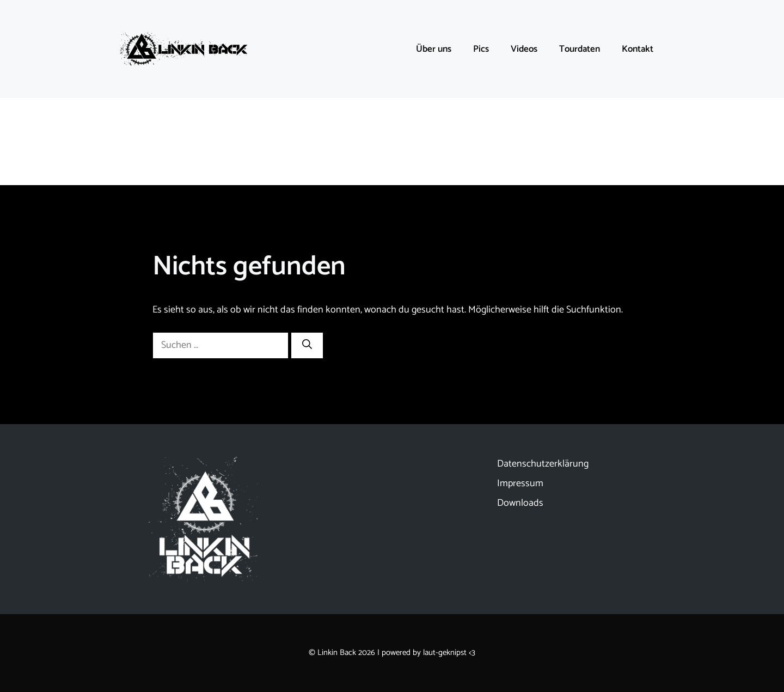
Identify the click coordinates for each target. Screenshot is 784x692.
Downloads (520, 503)
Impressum (520, 483)
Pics (481, 49)
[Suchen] (307, 345)
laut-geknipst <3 (449, 653)
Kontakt (638, 49)
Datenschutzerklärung (543, 464)
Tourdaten (580, 49)
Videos (524, 49)
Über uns (434, 49)
